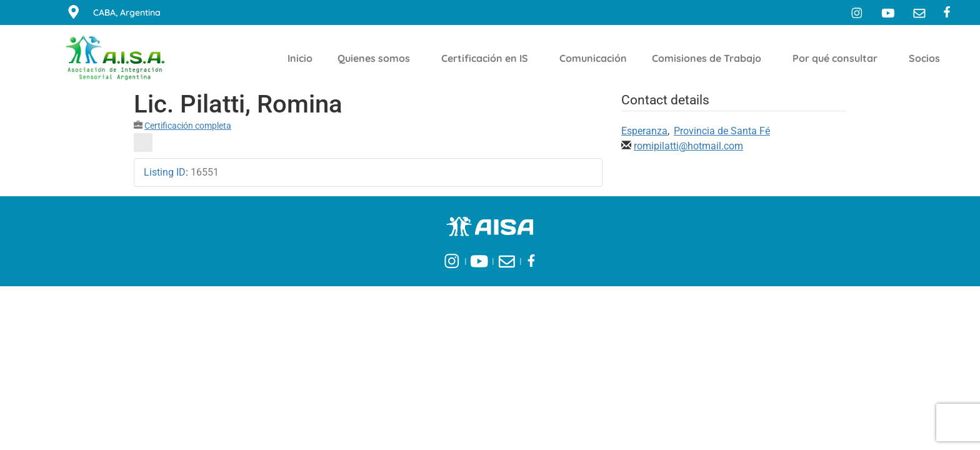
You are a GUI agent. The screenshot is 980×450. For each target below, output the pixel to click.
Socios (927, 58)
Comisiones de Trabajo (710, 58)
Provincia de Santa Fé (722, 131)
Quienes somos (377, 58)
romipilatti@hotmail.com (688, 146)
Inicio (300, 58)
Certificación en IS (488, 58)
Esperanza (644, 131)
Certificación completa (188, 126)
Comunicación (593, 58)
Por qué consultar (838, 58)
